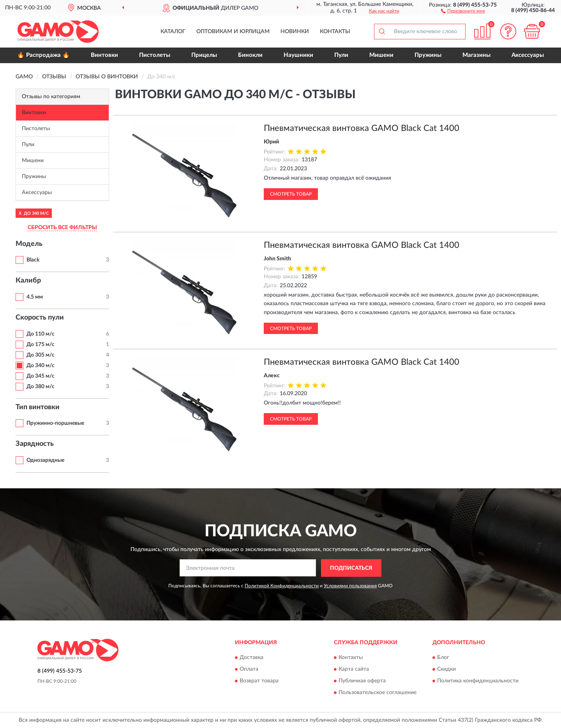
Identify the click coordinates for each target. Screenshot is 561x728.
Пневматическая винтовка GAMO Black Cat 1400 (362, 128)
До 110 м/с (41, 334)
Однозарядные (45, 460)
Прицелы (204, 55)
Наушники (298, 55)
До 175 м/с (41, 345)
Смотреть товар (291, 194)
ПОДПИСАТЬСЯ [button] (351, 568)
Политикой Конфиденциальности (282, 586)
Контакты (335, 32)
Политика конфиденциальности (478, 681)
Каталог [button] (173, 32)
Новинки (295, 32)
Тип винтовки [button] (38, 407)
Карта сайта (354, 670)
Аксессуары (528, 55)
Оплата (249, 670)
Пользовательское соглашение (378, 693)
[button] (463, 11)
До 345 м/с (41, 376)
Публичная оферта (362, 681)
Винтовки (104, 55)
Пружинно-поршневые (55, 423)
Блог (443, 658)
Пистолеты (155, 55)
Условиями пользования (350, 586)
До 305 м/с (41, 355)
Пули (341, 55)
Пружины (428, 55)
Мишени (381, 55)
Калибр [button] (28, 281)
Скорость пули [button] (40, 318)
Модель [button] (29, 244)
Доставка (251, 658)
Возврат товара (259, 681)
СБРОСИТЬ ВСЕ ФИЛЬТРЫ (62, 228)
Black (33, 260)
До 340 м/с (41, 366)
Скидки (446, 670)
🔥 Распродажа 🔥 (43, 55)
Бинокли (250, 55)
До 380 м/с (41, 387)
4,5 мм (35, 297)
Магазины (476, 55)
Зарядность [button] (35, 444)
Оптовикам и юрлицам (233, 32)
